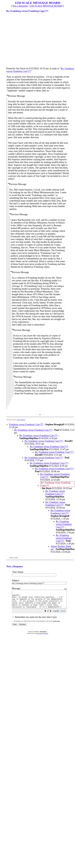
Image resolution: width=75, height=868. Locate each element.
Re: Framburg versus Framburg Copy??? (33, 430)
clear (72, 589)
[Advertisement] (24, 40)
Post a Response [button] (20, 6)
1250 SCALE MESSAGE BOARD (46, 6)
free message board (42, 637)
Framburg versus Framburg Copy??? (26, 424)
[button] (52, 615)
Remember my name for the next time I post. (35, 621)
